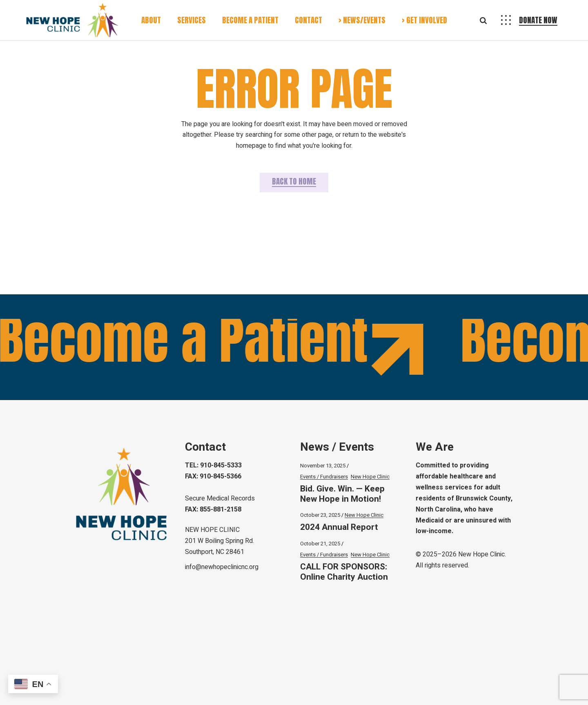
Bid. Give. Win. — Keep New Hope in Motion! (342, 494)
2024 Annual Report (339, 527)
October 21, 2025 (320, 544)
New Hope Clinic (370, 477)
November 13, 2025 (323, 466)
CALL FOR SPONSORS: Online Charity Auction (344, 572)
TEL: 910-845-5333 (213, 465)
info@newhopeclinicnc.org (222, 567)
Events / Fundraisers (324, 477)
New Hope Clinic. (482, 554)
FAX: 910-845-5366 (213, 476)
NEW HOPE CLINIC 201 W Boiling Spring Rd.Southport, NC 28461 (219, 541)
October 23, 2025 (320, 515)
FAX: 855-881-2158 (213, 509)
